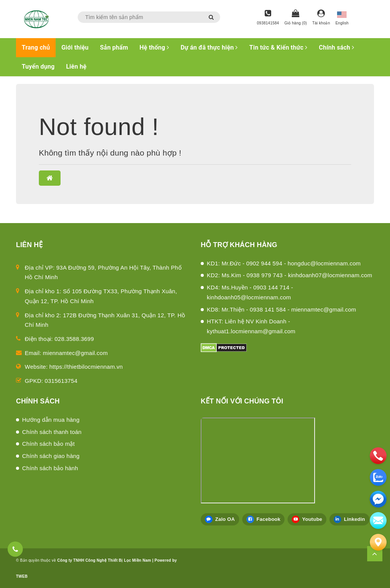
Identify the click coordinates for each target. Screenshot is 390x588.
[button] (50, 178)
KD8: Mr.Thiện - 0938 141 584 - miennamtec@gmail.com (281, 309)
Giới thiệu (75, 47)
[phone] (378, 456)
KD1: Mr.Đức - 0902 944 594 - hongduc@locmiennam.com (284, 263)
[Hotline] (268, 18)
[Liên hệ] (378, 542)
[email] (378, 499)
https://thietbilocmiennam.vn (86, 367)
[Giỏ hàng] (296, 18)
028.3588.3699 (74, 339)
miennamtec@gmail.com (75, 353)
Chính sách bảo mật (48, 444)
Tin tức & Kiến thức (279, 47)
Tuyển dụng (38, 67)
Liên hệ (76, 67)
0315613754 (61, 381)
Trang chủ (36, 47)
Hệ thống (154, 47)
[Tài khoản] (321, 18)
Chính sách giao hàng (51, 456)
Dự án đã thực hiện (209, 47)
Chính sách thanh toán (52, 432)
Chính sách (336, 47)
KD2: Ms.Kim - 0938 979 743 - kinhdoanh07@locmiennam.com (289, 275)
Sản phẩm (114, 47)
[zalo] (378, 477)
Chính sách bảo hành (50, 468)
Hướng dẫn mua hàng (51, 420)
